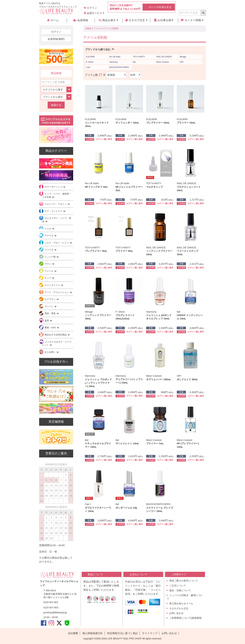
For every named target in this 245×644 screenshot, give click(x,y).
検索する (56, 105)
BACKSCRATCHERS (119, 67)
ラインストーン (53, 285)
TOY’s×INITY (139, 57)
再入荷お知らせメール (181, 603)
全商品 (88, 28)
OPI (182, 62)
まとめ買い (50, 352)
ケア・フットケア (54, 211)
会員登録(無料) (56, 39)
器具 (47, 321)
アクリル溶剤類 (111, 28)
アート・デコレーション (57, 292)
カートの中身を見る (160, 7)
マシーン (49, 306)
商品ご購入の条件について (184, 581)
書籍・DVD (51, 328)
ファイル (49, 250)
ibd (134, 62)
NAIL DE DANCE (164, 57)
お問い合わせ (176, 613)
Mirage (183, 57)
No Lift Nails (115, 57)
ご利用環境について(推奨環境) (186, 618)
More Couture (163, 62)
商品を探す (108, 20)
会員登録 (81, 20)
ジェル (48, 229)
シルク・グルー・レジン (57, 243)
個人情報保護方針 (93, 633)
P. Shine (90, 62)
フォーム (49, 271)
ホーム (53, 20)
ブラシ (48, 264)
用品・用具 (50, 313)
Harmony (114, 62)
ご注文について (178, 586)
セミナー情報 (192, 20)
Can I (88, 67)
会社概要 (73, 633)
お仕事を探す (164, 20)
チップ (48, 278)
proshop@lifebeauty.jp (55, 612)
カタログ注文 (136, 20)
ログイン (90, 8)
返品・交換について (180, 590)
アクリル (98, 28)
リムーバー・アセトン (56, 204)
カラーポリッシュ (54, 187)
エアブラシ (50, 299)
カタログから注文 (179, 608)
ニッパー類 (50, 257)
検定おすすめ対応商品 (56, 335)
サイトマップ (150, 633)
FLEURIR (90, 57)
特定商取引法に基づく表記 (122, 633)
